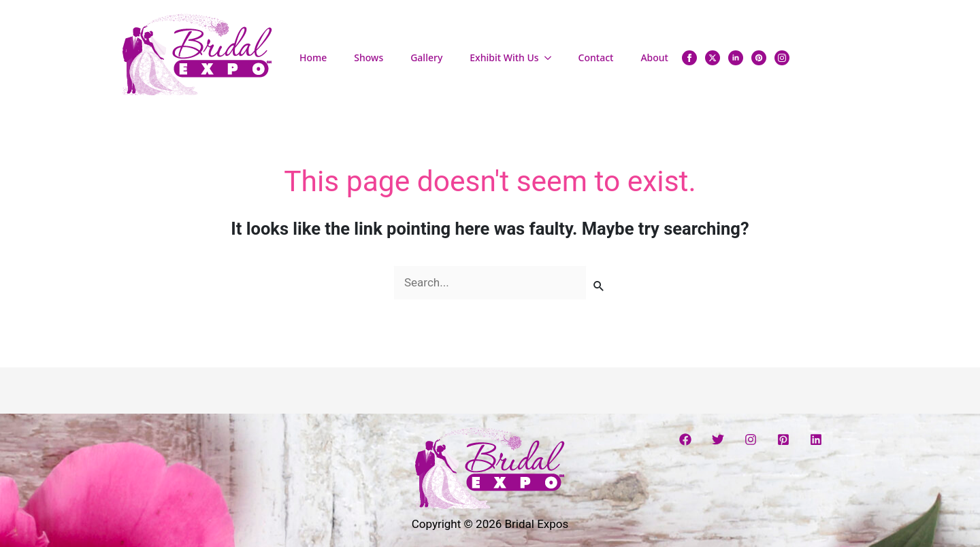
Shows (369, 57)
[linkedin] (736, 58)
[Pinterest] (783, 440)
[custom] (759, 58)
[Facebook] (685, 440)
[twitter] (713, 58)
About (654, 57)
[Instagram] (751, 440)
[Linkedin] (816, 440)
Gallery (426, 57)
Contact (596, 57)
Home (313, 57)
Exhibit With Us (504, 57)
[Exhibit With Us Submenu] (552, 58)
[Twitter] (718, 440)
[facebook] (689, 58)
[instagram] (782, 58)
